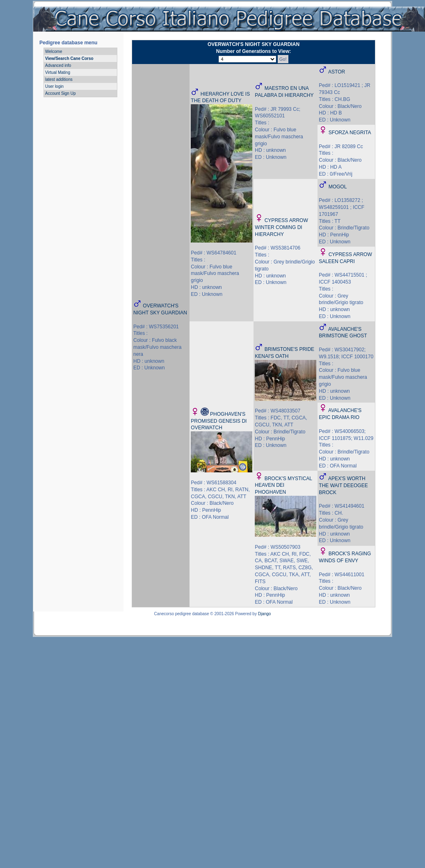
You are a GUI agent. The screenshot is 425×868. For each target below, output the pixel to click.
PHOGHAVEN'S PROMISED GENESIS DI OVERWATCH (219, 421)
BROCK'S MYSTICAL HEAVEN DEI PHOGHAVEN (283, 486)
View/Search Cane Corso (69, 58)
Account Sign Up (61, 93)
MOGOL (338, 187)
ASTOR (337, 72)
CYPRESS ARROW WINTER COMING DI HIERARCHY (281, 227)
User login (54, 86)
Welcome (54, 52)
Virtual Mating (58, 72)
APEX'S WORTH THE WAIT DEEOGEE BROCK (343, 486)
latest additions (59, 79)
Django (265, 614)
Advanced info (58, 65)
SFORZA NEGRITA (350, 133)
